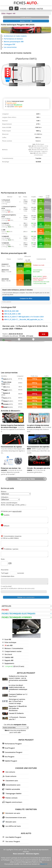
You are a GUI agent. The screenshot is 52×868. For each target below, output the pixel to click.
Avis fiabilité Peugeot (13, 837)
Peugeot (9, 13)
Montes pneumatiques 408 (14, 42)
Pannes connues (11, 798)
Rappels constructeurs (14, 802)
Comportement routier (13, 651)
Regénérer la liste (26, 479)
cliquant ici (44, 864)
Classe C (6, 401)
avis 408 (8, 645)
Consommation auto (13, 785)
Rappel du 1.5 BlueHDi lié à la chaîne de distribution (18, 708)
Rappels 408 (9, 660)
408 (14, 13)
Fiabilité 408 (9, 657)
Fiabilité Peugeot (11, 761)
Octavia (6, 404)
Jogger (5, 390)
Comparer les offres (26, 298)
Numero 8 (6, 393)
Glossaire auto (11, 822)
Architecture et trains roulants (15, 36)
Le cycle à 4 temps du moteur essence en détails (38, 426)
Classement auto (12, 781)
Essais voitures (11, 776)
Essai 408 (8, 639)
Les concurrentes (10, 47)
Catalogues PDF (10, 44)
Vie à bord (8, 654)
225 (14, 666)
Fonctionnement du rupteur (11, 447)
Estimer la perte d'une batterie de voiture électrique (13, 426)
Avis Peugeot (9, 757)
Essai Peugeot (10, 748)
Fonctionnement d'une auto (16, 818)
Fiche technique (10, 642)
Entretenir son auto (13, 813)
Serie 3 (5, 379)
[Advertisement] (26, 177)
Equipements (9, 663)
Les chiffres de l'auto (13, 826)
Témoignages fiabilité (13, 794)
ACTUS (40, 9)
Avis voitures (10, 772)
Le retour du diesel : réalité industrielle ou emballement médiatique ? (18, 688)
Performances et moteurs (13, 39)
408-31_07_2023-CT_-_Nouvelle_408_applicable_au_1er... (24, 319)
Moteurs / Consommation (14, 648)
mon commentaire (26, 597)
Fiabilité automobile (13, 789)
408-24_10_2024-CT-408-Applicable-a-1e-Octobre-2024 (24, 317)
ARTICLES (32, 9)
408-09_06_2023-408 (11, 311)
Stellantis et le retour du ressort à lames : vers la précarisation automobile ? (18, 679)
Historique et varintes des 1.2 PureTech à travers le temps (17, 701)
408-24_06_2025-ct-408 (12, 314)
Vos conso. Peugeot (13, 841)
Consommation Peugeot (13, 752)
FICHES (24, 9)
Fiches (3, 13)
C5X (4, 387)
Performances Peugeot (13, 744)
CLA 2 (5, 398)
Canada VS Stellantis (16, 713)
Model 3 (6, 407)
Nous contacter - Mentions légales (26, 854)
